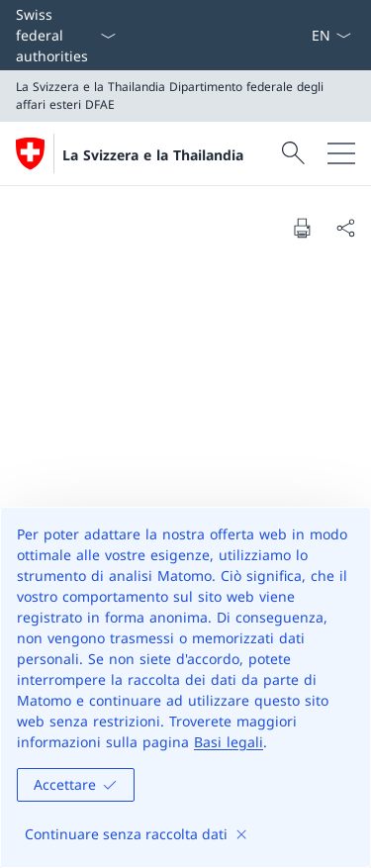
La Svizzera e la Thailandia (153, 155)
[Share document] (345, 228)
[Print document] (302, 228)
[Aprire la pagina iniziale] (130, 153)
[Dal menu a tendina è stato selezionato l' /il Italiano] (331, 35)
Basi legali (229, 742)
